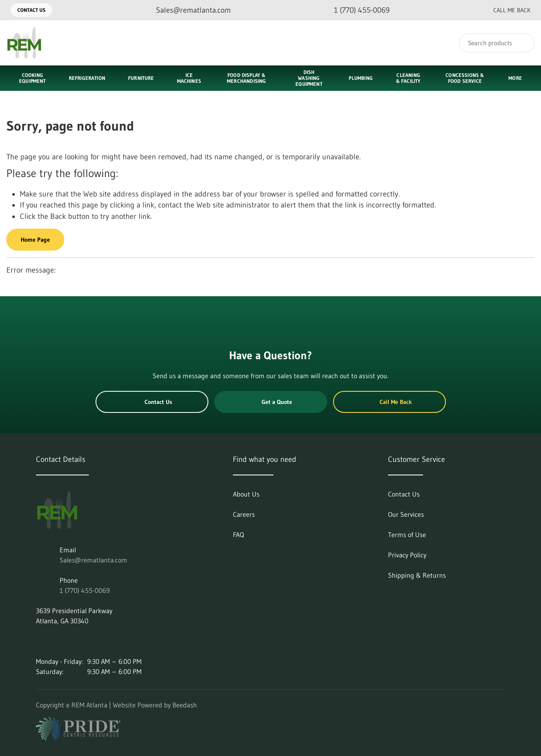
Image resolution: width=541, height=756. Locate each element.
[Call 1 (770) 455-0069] (355, 10)
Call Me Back (505, 10)
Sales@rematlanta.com (93, 560)
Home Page (35, 240)
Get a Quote (270, 402)
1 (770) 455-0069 (85, 590)
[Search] (497, 43)
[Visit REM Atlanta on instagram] (57, 641)
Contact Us (31, 10)
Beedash (185, 705)
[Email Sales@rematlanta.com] (187, 10)
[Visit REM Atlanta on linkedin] (40, 641)
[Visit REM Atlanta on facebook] (75, 641)
